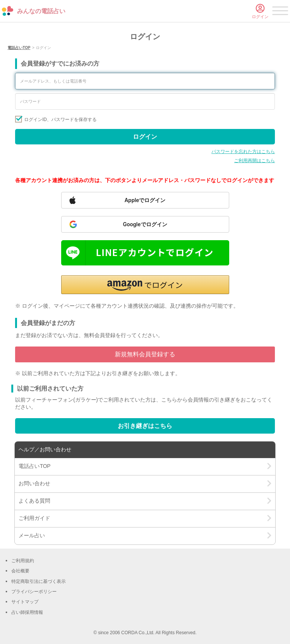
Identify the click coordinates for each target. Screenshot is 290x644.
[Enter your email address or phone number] (145, 81)
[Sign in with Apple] (145, 200)
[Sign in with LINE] (145, 253)
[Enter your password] (145, 101)
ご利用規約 (23, 561)
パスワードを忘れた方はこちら (243, 152)
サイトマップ (25, 602)
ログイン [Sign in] (145, 137)
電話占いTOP (19, 48)
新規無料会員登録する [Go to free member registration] (145, 354)
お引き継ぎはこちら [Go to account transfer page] (145, 426)
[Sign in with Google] (145, 224)
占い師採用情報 (27, 612)
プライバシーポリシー (34, 592)
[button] (145, 285)
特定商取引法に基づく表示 (39, 581)
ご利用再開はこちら (255, 161)
